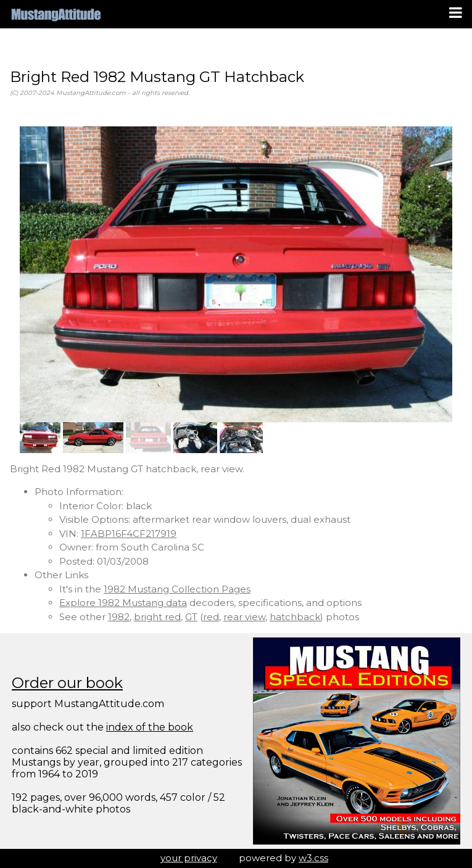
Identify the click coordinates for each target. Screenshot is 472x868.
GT (191, 617)
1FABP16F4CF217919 (129, 534)
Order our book (67, 683)
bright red (157, 617)
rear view (244, 617)
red (211, 617)
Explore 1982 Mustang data (123, 603)
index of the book (150, 727)
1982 (119, 617)
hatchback (295, 617)
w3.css (313, 858)
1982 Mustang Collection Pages (177, 589)
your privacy (189, 858)
